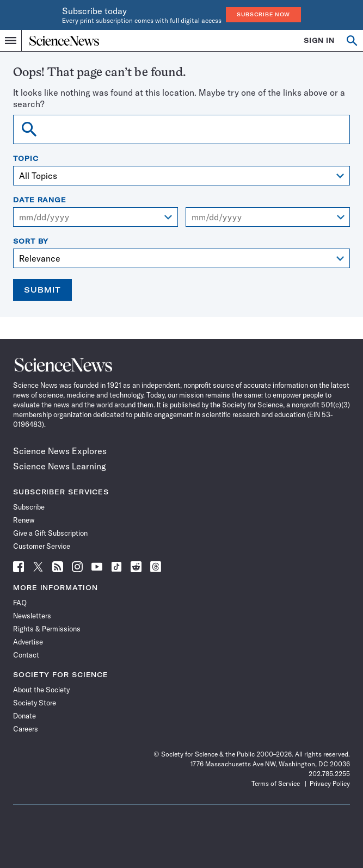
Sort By (31, 241)
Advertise (28, 642)
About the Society (41, 690)
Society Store (35, 703)
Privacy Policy (330, 783)
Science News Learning (60, 466)
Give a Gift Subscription (50, 533)
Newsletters (32, 616)
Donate (24, 716)
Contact (26, 655)
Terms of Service (276, 783)
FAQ (20, 603)
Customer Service (42, 546)
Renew (24, 520)
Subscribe (29, 507)
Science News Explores (60, 451)
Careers (26, 729)
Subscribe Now (263, 14)
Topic (26, 159)
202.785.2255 (329, 774)
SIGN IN (319, 41)
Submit (42, 290)
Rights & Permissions (47, 629)
